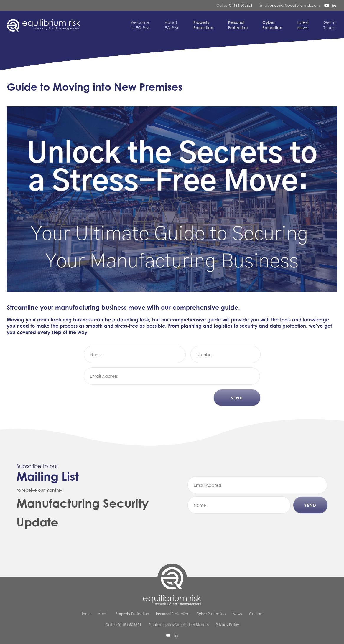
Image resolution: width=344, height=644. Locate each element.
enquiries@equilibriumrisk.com (295, 5)
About (103, 614)
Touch (330, 25)
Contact (256, 614)
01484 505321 (241, 5)
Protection (132, 614)
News (303, 25)
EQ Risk (172, 25)
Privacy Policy (227, 625)
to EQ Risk (140, 25)
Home (86, 614)
